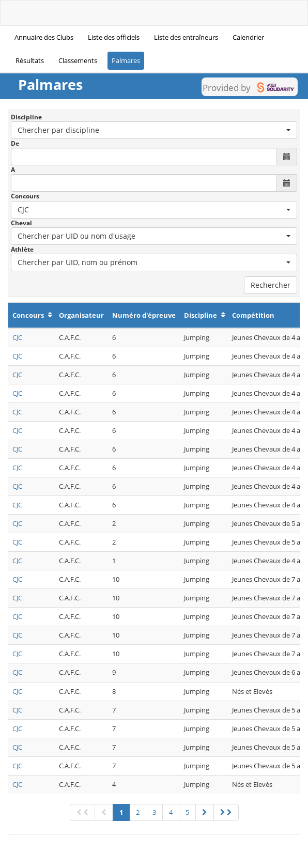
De (15, 143)
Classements (78, 60)
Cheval (21, 223)
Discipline (26, 117)
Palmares (126, 60)
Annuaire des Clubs (44, 37)
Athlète (22, 249)
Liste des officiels (114, 37)
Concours (25, 196)
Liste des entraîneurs (186, 37)
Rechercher (271, 285)
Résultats (30, 60)
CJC (17, 337)
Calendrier (248, 37)
